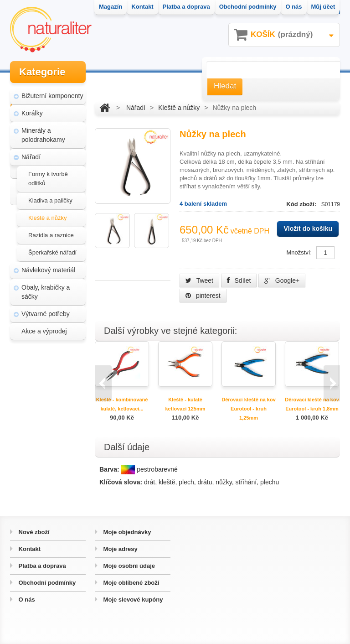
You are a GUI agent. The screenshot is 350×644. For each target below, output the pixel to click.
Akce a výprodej (44, 331)
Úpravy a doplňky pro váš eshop (51, 418)
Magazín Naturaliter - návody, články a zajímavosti (50, 387)
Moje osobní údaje (128, 566)
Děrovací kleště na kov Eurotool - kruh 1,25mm (249, 409)
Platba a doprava (41, 566)
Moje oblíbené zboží (130, 583)
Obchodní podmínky (46, 583)
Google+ (282, 280)
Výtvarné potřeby (46, 314)
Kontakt (29, 549)
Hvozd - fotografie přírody (52, 444)
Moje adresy (120, 549)
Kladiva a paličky (50, 200)
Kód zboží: (302, 204)
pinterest (203, 296)
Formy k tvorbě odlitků (48, 179)
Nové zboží (33, 532)
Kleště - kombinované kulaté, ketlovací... (122, 404)
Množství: (299, 252)
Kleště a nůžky (48, 218)
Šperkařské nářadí (52, 252)
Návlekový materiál (48, 270)
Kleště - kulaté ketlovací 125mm (185, 404)
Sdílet (239, 280)
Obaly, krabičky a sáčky (46, 292)
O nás (26, 600)
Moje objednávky (126, 532)
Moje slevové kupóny (132, 600)
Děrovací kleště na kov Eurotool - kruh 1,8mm (312, 404)
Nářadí (31, 157)
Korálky (32, 113)
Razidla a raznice (51, 235)
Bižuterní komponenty (52, 96)
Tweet (199, 280)
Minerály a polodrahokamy (43, 135)
